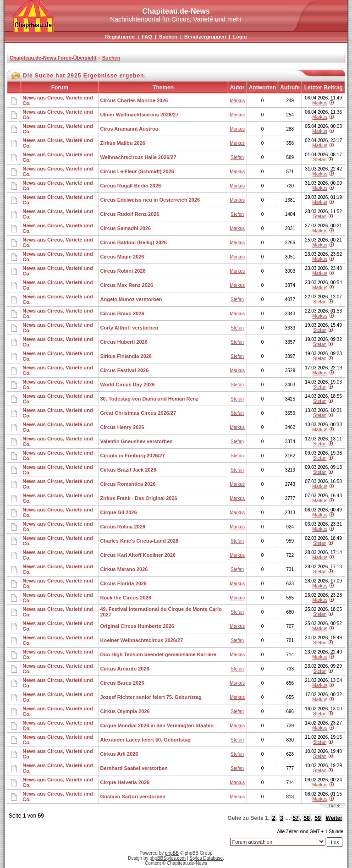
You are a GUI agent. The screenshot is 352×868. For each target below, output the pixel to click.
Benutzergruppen (205, 37)
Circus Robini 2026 (123, 271)
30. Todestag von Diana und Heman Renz (149, 399)
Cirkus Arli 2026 (119, 754)
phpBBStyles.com (168, 858)
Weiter (334, 818)
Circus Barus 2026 (122, 683)
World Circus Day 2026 (128, 385)
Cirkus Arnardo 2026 (125, 669)
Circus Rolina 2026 (123, 527)
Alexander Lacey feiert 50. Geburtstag (146, 740)
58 (306, 818)
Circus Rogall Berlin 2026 (131, 186)
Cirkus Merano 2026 (124, 569)
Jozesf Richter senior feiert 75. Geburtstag (151, 697)
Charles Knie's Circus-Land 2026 (140, 541)
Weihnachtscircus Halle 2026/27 (138, 157)
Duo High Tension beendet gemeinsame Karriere (158, 654)
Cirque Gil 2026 (119, 512)
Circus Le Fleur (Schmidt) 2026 (137, 171)
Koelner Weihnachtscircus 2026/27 (142, 640)
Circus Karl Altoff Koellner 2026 (138, 555)
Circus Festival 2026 (125, 370)
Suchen (168, 37)
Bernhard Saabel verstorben (134, 768)
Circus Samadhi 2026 (126, 228)
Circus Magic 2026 (122, 257)
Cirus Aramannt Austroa (129, 129)
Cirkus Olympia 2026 (125, 711)
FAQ (147, 37)
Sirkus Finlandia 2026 (126, 356)
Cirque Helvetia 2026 (125, 782)
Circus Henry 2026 (122, 427)
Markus (237, 101)
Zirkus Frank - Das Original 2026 (139, 498)
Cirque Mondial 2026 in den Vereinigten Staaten (157, 725)
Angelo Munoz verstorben (131, 299)
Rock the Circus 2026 (126, 598)
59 (318, 818)
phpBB (172, 853)
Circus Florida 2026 (124, 583)
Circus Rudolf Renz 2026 (130, 214)
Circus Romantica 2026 (128, 484)
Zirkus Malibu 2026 (123, 143)
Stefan (237, 157)
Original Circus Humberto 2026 (137, 626)
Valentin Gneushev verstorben (137, 441)
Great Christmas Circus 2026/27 (138, 413)
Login (240, 37)
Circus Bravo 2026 (122, 313)
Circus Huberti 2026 (124, 342)
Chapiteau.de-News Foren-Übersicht (53, 58)
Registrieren (120, 37)
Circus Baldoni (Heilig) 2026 (134, 242)
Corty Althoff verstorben (129, 328)
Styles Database (206, 858)
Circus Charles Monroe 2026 (134, 100)
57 (295, 818)
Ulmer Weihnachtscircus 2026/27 (140, 115)
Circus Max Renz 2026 (127, 285)
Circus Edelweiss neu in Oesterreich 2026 (150, 200)
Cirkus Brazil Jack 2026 (128, 470)
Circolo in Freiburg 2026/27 (133, 456)
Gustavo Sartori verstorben (133, 797)
